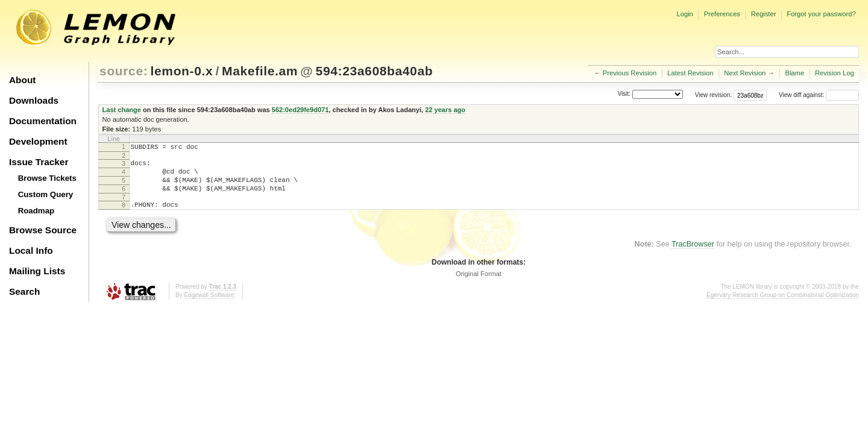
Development (38, 141)
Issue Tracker (39, 162)
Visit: (624, 94)
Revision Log (835, 73)
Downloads (34, 100)
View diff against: (819, 95)
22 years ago (445, 110)
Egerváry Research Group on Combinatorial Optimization (783, 306)
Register (764, 14)
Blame (794, 73)
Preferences (722, 14)
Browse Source (43, 230)
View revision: (714, 95)
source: (124, 71)
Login (684, 14)
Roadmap (36, 211)
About (22, 80)
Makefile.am (260, 71)
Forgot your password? (821, 14)
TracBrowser (693, 255)
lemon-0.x (182, 71)
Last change (122, 110)
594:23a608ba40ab (375, 71)
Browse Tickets (47, 178)
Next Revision (745, 73)
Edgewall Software (209, 306)
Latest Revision (690, 73)
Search (24, 291)
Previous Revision (630, 73)
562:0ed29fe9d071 (300, 110)
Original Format (479, 285)
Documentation (43, 121)
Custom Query (46, 194)
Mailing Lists (37, 271)
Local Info (31, 250)
